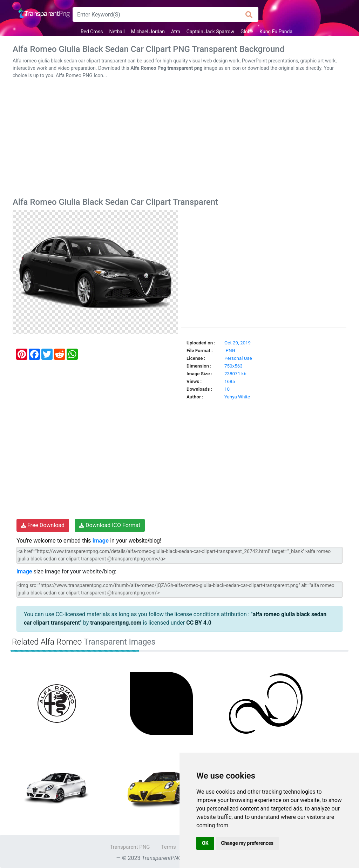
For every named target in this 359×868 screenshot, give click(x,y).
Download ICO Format (110, 525)
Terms (169, 847)
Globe (247, 32)
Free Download (43, 525)
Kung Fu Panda (276, 32)
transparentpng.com (116, 623)
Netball (117, 32)
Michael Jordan (148, 32)
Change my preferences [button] (247, 843)
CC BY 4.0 (199, 623)
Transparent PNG (130, 847)
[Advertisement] (179, 140)
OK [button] (205, 843)
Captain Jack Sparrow (210, 32)
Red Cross (92, 32)
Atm (176, 32)
